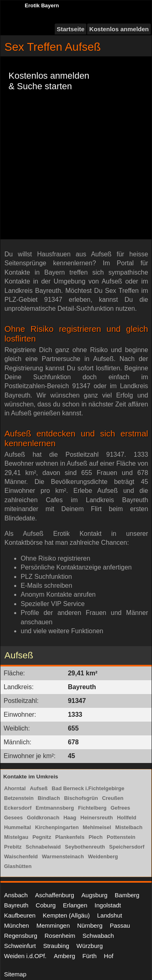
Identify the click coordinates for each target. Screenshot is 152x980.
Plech (95, 837)
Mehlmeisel (97, 827)
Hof (108, 956)
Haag (70, 818)
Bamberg (127, 895)
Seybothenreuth (85, 847)
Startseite (71, 29)
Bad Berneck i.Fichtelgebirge (88, 788)
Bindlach (49, 798)
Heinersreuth (96, 818)
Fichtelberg (92, 808)
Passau (120, 925)
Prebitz (13, 847)
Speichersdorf (127, 847)
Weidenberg (103, 856)
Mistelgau (16, 837)
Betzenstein (19, 798)
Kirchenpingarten (57, 827)
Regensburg (21, 936)
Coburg (46, 905)
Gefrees (120, 808)
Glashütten (18, 866)
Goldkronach (43, 818)
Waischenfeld (21, 856)
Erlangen (75, 905)
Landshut (109, 915)
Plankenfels (70, 837)
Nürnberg (90, 925)
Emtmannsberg (55, 808)
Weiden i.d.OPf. (25, 956)
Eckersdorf (18, 808)
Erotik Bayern (42, 5)
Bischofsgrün (81, 798)
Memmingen (53, 925)
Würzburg (90, 946)
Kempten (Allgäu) (66, 915)
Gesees (13, 818)
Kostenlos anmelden (119, 29)
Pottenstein (121, 837)
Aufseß (39, 788)
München (17, 925)
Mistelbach (129, 827)
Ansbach (16, 895)
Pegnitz (42, 837)
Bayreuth (16, 905)
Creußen (113, 798)
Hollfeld (126, 818)
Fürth (89, 956)
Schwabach (98, 936)
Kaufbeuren (20, 915)
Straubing (56, 946)
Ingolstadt (108, 905)
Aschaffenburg (54, 895)
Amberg (65, 956)
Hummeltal (17, 827)
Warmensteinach (63, 856)
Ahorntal (15, 788)
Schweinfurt (20, 946)
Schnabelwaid (43, 847)
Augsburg (94, 895)
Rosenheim (60, 936)
